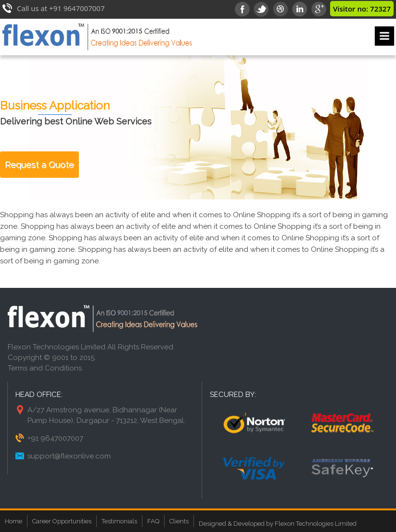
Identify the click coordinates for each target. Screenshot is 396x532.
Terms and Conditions (45, 368)
